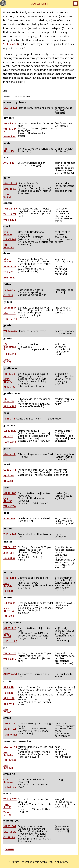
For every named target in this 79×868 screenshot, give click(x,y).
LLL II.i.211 (10, 354)
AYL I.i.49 (9, 163)
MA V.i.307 (10, 826)
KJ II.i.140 (9, 698)
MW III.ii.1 (9, 313)
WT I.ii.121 (10, 124)
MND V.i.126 (7, 361)
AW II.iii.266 (8, 754)
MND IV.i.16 (7, 635)
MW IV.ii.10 (10, 747)
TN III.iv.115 (9, 150)
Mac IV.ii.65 (8, 260)
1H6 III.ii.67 (10, 641)
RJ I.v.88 (8, 481)
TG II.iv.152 (10, 735)
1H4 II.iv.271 (11, 44)
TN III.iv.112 (10, 130)
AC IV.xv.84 (10, 674)
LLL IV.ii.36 (10, 431)
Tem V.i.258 (7, 196)
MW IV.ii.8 (9, 454)
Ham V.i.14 (10, 442)
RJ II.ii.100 (9, 387)
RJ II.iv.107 (10, 407)
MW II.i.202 (10, 108)
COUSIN (9, 849)
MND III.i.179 (8, 380)
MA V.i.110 (10, 628)
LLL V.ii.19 (9, 603)
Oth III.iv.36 (8, 500)
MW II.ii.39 (10, 832)
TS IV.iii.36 (10, 787)
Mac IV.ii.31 (8, 711)
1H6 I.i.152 (10, 578)
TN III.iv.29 (10, 760)
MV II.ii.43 (9, 559)
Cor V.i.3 (8, 296)
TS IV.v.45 (9, 290)
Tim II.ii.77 (10, 214)
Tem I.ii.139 (7, 813)
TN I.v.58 (9, 616)
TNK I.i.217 (10, 724)
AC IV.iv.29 (10, 267)
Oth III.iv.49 (8, 233)
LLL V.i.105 (10, 240)
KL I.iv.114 (10, 704)
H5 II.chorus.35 (10, 347)
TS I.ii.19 (8, 693)
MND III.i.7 (10, 189)
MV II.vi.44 (10, 729)
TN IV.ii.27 (10, 547)
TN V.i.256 (10, 506)
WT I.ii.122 (10, 220)
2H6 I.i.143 (10, 534)
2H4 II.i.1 (9, 553)
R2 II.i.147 (9, 519)
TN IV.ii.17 (10, 654)
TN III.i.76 (9, 374)
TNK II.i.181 (7, 806)
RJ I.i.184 (9, 476)
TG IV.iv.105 (9, 400)
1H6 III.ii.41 (10, 319)
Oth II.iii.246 (8, 781)
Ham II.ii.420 (8, 584)
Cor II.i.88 (9, 838)
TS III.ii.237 (10, 799)
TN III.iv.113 (9, 246)
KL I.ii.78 (8, 687)
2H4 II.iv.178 (8, 767)
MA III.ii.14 (10, 308)
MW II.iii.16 (10, 184)
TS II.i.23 (8, 272)
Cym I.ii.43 (10, 470)
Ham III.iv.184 (9, 610)
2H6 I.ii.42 (9, 278)
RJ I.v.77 (8, 437)
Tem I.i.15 (9, 419)
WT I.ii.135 (10, 659)
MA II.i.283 (10, 493)
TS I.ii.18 (8, 591)
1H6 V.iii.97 (10, 209)
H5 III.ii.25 (9, 137)
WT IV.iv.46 (10, 331)
